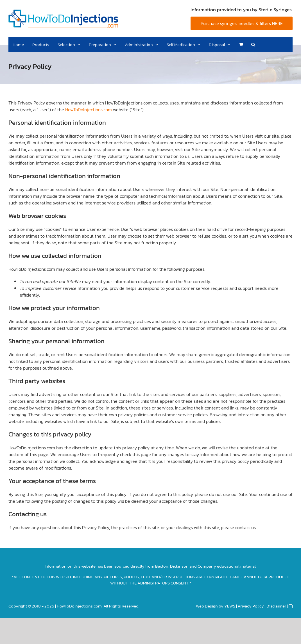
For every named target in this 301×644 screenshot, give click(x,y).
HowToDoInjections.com (89, 110)
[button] (253, 44)
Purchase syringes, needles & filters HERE (242, 23)
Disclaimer (276, 606)
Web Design (207, 606)
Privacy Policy (251, 606)
